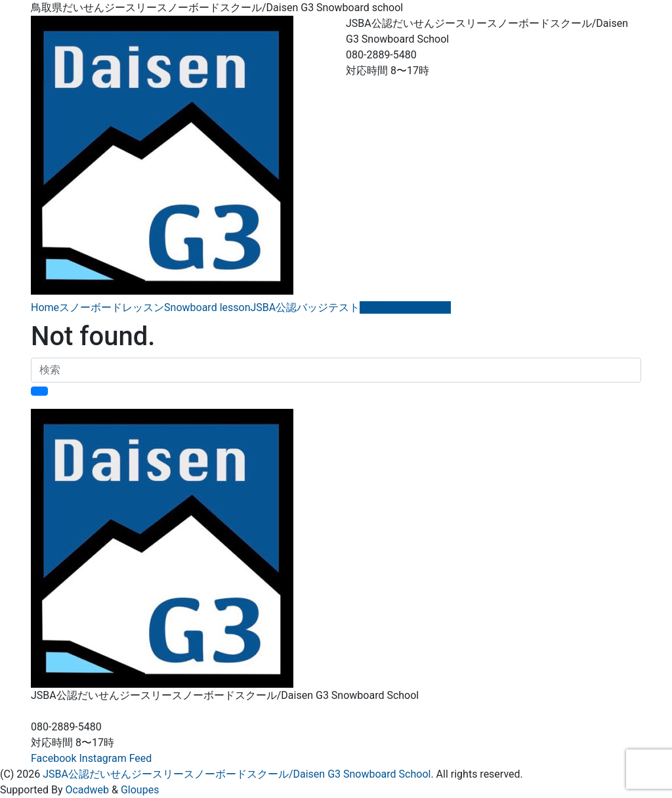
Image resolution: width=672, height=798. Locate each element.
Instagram (102, 758)
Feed (141, 758)
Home (45, 307)
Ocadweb (87, 790)
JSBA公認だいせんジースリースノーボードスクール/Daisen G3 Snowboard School (237, 774)
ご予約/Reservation (405, 307)
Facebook (53, 758)
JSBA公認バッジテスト (305, 307)
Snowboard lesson (207, 307)
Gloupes (140, 790)
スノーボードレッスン (112, 307)
